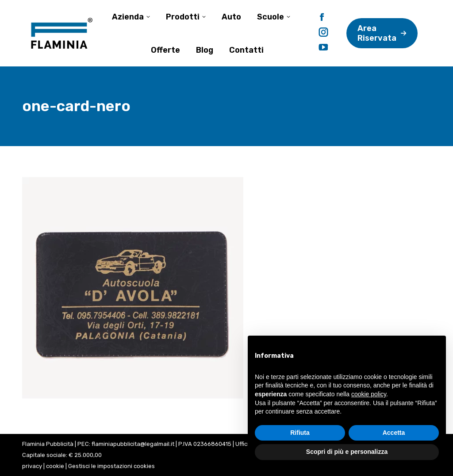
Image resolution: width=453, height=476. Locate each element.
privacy (32, 466)
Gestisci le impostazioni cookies (111, 466)
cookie (55, 466)
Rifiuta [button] (300, 433)
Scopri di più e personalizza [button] (347, 452)
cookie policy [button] (369, 394)
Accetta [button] (394, 433)
